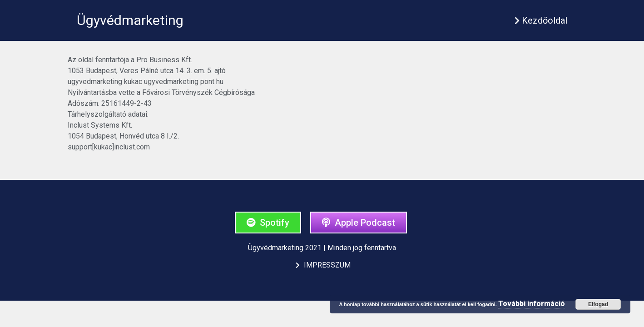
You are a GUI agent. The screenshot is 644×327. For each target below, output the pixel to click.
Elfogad (598, 304)
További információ (532, 304)
